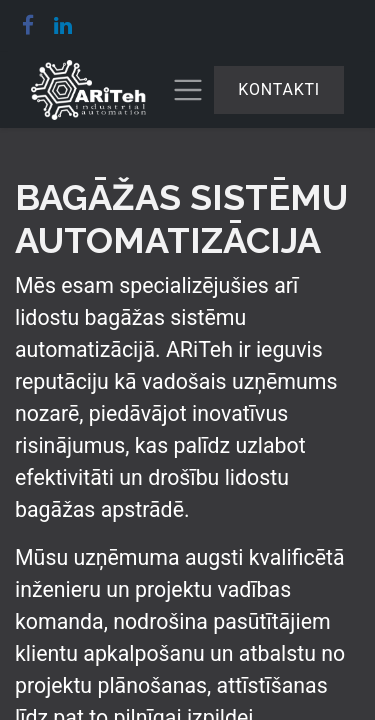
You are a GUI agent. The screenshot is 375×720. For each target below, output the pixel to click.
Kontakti (279, 89)
